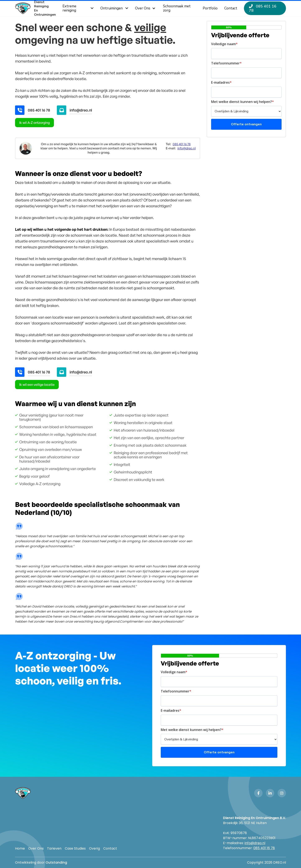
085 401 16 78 (39, 110)
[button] (146, 8)
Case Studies (75, 849)
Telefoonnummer (226, 63)
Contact (110, 849)
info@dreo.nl (81, 110)
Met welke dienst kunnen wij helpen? (242, 102)
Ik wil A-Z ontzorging (34, 123)
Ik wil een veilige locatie (37, 385)
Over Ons (36, 849)
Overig (94, 849)
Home (20, 849)
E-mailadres (221, 82)
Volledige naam (224, 44)
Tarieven (54, 849)
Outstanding (56, 862)
